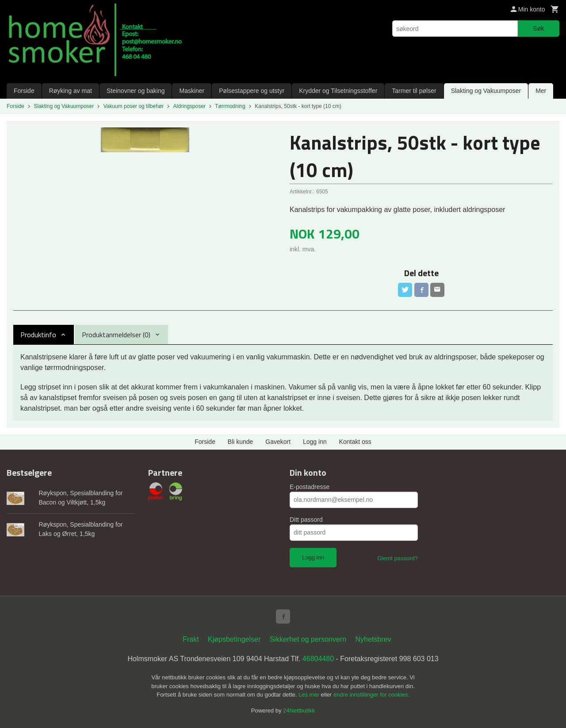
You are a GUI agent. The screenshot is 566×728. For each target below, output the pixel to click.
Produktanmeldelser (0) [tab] (116, 335)
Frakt (191, 639)
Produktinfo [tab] (38, 335)
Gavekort (278, 442)
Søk (538, 28)
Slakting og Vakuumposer (486, 91)
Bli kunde (241, 442)
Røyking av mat (71, 91)
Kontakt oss (355, 442)
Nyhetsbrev (373, 639)
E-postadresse (310, 487)
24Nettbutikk (299, 711)
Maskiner (192, 91)
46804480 (318, 659)
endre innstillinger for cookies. (371, 695)
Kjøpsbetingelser (234, 639)
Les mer (310, 695)
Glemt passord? (398, 558)
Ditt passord (306, 520)
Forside (24, 91)
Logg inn (315, 442)
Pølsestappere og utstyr (252, 91)
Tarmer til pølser (414, 91)
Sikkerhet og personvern (308, 639)
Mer (541, 91)
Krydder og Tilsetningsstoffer (338, 91)
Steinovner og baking (136, 91)
